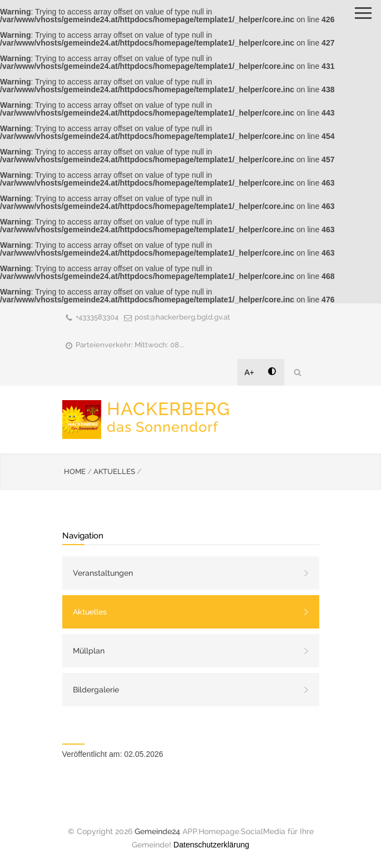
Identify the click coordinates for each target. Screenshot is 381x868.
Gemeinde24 (157, 831)
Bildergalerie (96, 690)
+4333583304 (97, 317)
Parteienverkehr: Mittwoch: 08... (130, 345)
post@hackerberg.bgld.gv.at (182, 317)
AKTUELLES (114, 472)
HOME (75, 472)
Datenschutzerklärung (211, 845)
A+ (250, 372)
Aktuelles (90, 612)
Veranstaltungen (103, 573)
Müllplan (89, 651)
